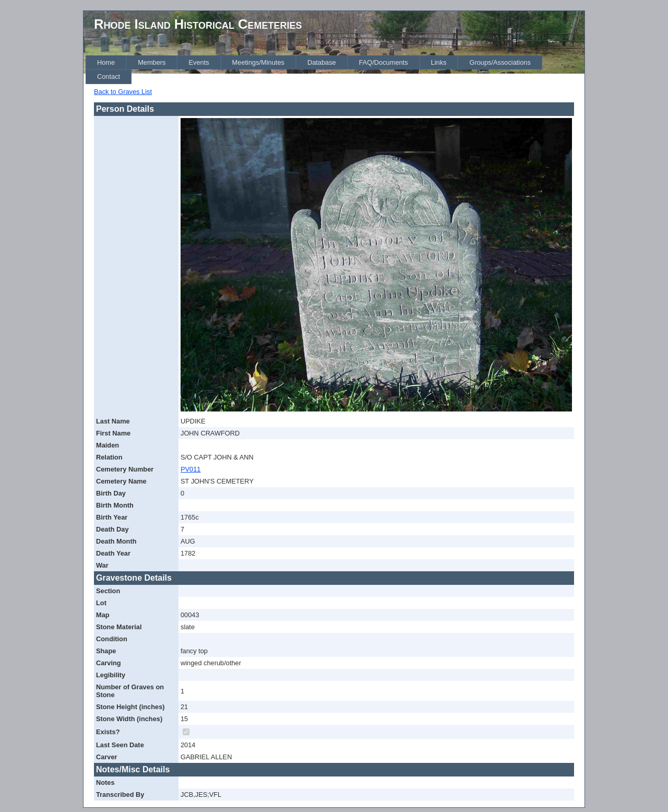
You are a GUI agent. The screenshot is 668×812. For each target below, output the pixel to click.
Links (439, 62)
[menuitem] (106, 62)
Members (152, 62)
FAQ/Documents (384, 62)
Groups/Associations (500, 62)
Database (322, 62)
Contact (109, 77)
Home (106, 62)
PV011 (190, 469)
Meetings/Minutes (258, 62)
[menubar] (335, 70)
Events (199, 62)
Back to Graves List (123, 92)
